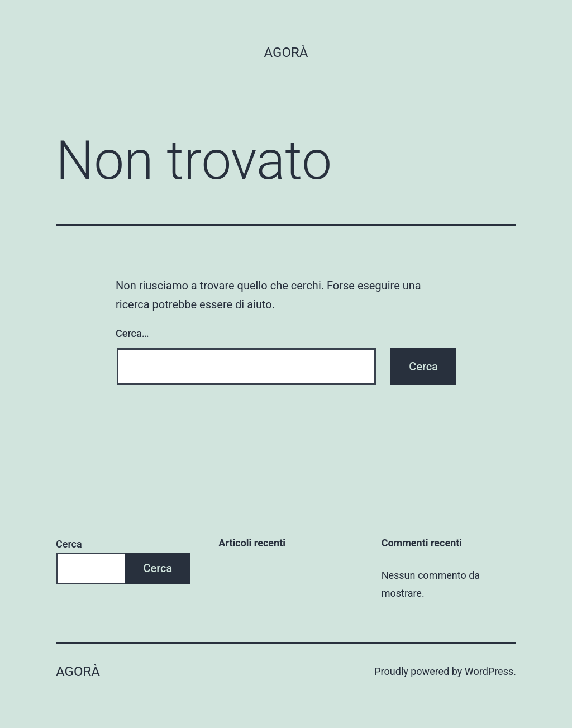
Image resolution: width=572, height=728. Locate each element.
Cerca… (132, 333)
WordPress (489, 671)
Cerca (69, 544)
